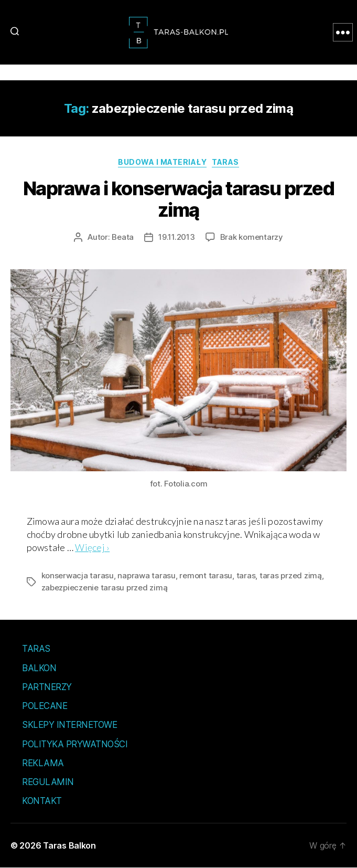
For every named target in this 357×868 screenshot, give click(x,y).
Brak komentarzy (252, 237)
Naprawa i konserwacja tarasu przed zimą (178, 199)
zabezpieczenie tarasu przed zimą (105, 588)
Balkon (39, 668)
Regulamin (48, 782)
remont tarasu (206, 575)
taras (246, 575)
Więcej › (92, 547)
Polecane (45, 706)
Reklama (43, 763)
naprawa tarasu (146, 575)
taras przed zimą (291, 575)
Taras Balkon (69, 845)
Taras (225, 162)
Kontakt (42, 801)
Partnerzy (47, 687)
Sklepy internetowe (69, 725)
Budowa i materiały (162, 162)
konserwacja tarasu (78, 575)
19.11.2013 (176, 237)
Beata (123, 237)
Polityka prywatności (75, 744)
